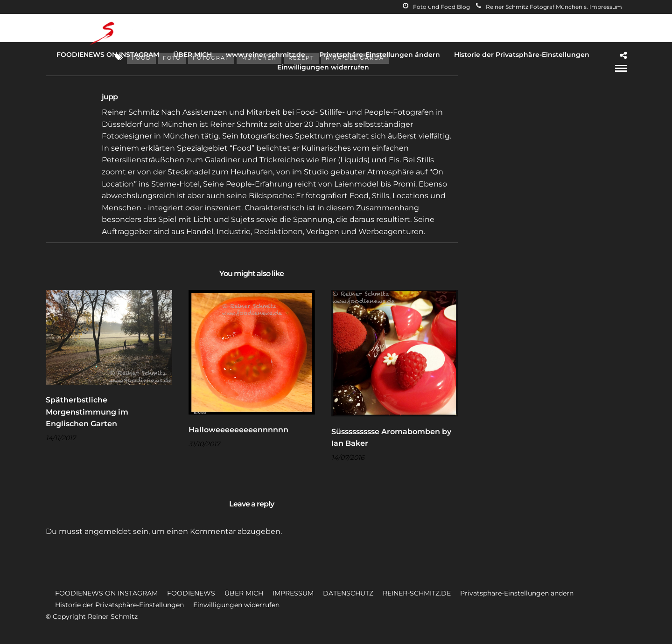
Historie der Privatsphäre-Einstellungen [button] (119, 605)
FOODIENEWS (191, 593)
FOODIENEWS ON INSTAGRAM (108, 55)
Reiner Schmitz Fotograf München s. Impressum (549, 7)
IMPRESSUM (293, 593)
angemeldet (108, 531)
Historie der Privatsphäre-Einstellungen (522, 55)
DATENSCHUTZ (348, 593)
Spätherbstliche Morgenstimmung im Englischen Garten (87, 412)
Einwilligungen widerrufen (323, 67)
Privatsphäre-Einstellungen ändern (380, 55)
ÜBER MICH (192, 55)
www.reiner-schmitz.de (266, 55)
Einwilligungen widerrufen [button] (236, 605)
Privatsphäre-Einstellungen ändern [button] (517, 593)
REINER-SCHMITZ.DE (417, 593)
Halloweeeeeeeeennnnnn (238, 430)
